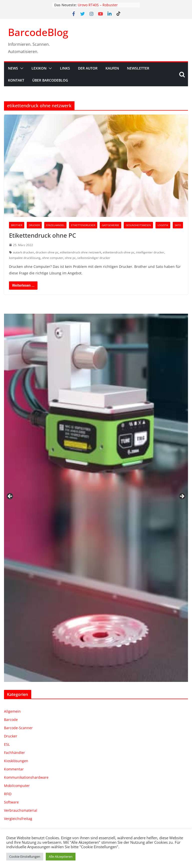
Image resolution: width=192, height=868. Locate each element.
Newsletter (138, 68)
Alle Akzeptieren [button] (61, 856)
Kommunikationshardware (26, 777)
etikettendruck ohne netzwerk (81, 252)
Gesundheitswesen (138, 225)
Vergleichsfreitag (18, 819)
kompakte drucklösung (25, 258)
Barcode (11, 720)
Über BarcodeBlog (50, 80)
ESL (7, 744)
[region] (96, 498)
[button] (21, 68)
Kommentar (14, 769)
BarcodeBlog (38, 32)
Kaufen (112, 68)
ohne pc (70, 258)
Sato (178, 225)
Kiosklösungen (16, 761)
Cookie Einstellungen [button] (25, 856)
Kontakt (16, 80)
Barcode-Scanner (18, 728)
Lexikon (39, 68)
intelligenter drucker (150, 252)
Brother (17, 225)
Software (11, 802)
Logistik (163, 225)
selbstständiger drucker (94, 258)
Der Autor (88, 68)
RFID (8, 794)
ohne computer (53, 258)
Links (65, 68)
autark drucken (23, 252)
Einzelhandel (55, 225)
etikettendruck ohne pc (119, 252)
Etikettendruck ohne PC (42, 235)
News (13, 68)
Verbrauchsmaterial (21, 810)
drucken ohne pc (47, 252)
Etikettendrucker (83, 225)
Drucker (34, 225)
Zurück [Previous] (10, 497)
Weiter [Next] (182, 497)
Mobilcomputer (17, 786)
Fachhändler (14, 753)
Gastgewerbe (110, 225)
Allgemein (12, 711)
